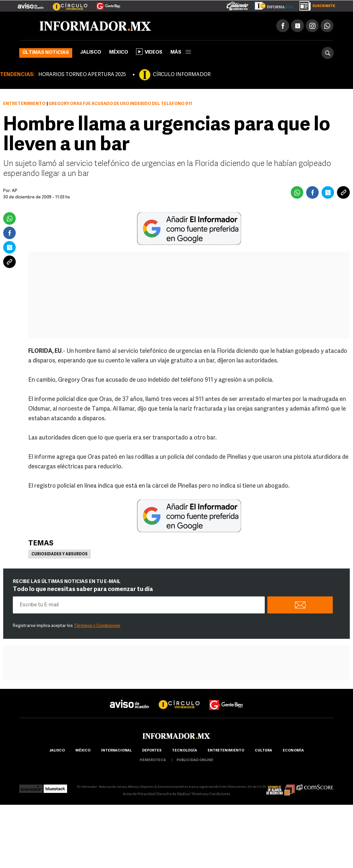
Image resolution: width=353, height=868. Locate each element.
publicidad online (195, 760)
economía (293, 751)
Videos (149, 52)
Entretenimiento (24, 104)
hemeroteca (153, 760)
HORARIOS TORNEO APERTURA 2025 (82, 75)
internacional (116, 751)
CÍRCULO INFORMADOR (182, 75)
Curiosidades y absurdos (60, 554)
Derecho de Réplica (173, 794)
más (181, 52)
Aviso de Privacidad (139, 794)
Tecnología (185, 751)
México (119, 52)
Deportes (152, 751)
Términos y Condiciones (97, 626)
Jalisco (91, 52)
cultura (263, 751)
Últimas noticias (46, 53)
